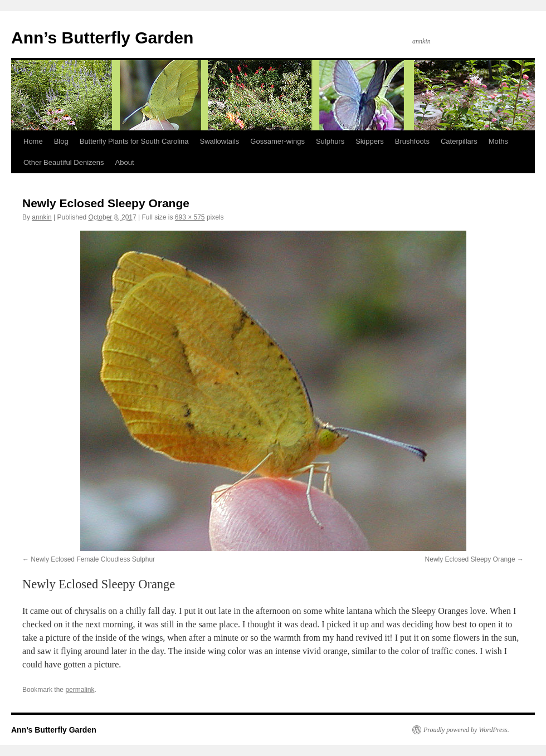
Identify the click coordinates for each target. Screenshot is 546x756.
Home (33, 141)
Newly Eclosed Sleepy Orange (470, 559)
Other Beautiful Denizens (64, 162)
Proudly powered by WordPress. (466, 730)
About (125, 162)
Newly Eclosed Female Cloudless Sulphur (93, 559)
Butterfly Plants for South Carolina (134, 141)
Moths (498, 141)
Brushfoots (412, 141)
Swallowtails (220, 141)
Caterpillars (459, 141)
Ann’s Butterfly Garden (102, 38)
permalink (80, 690)
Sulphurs (330, 141)
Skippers (370, 141)
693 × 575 (190, 217)
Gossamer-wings (277, 141)
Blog (61, 141)
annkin (42, 217)
